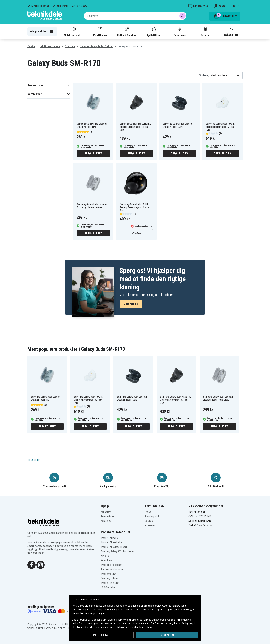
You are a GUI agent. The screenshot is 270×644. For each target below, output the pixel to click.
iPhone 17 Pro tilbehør (112, 542)
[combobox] (135, 16)
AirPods (105, 556)
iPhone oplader (108, 574)
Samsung (70, 46)
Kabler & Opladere (127, 31)
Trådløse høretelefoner (112, 569)
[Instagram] (40, 564)
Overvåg (136, 233)
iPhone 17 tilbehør (110, 538)
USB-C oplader (108, 587)
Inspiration (150, 525)
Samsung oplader (110, 578)
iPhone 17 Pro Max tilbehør (114, 547)
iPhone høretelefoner (111, 565)
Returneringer (107, 516)
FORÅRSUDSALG (231, 31)
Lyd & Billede (154, 31)
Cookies (149, 521)
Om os (148, 512)
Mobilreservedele (73, 31)
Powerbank (180, 31)
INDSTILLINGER (103, 635)
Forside (31, 46)
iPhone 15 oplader (110, 583)
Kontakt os (106, 521)
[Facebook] (32, 564)
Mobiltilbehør (100, 31)
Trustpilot (34, 460)
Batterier (206, 31)
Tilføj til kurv (93, 154)
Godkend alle (167, 635)
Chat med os (131, 304)
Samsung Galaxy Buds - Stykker (96, 46)
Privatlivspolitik (152, 516)
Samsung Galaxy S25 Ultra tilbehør (118, 551)
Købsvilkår (106, 512)
